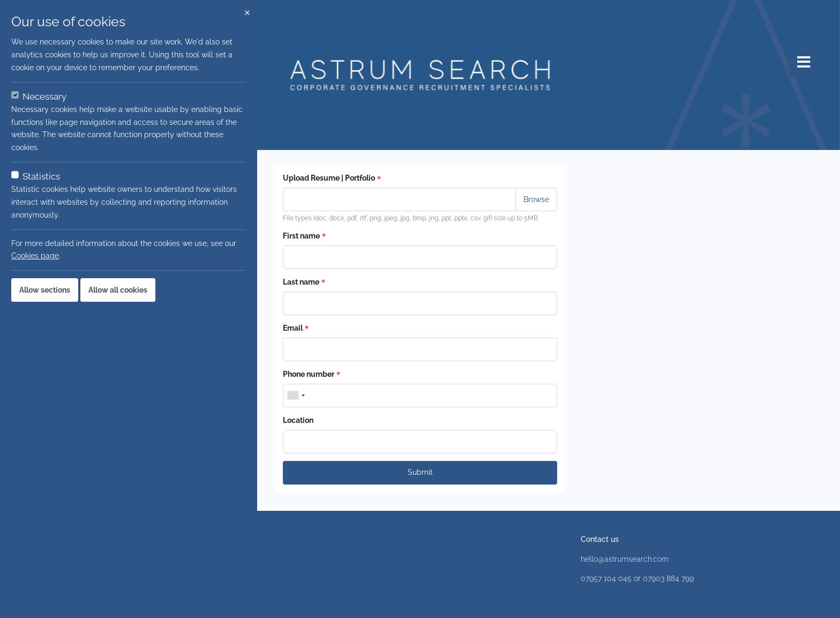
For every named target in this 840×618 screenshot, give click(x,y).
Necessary (44, 96)
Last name (304, 282)
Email (296, 328)
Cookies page (35, 256)
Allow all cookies (118, 290)
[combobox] (296, 396)
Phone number (312, 374)
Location (298, 420)
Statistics (41, 176)
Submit (420, 472)
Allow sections (45, 290)
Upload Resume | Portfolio (332, 178)
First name (304, 236)
